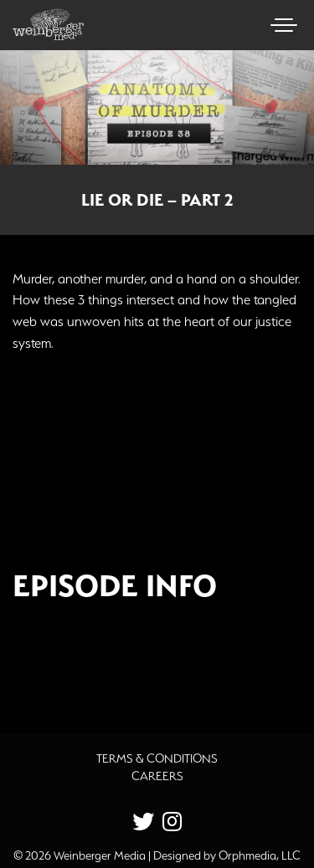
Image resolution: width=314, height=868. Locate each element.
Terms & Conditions (157, 758)
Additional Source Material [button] (122, 666)
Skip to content (57, 77)
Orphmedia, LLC (260, 855)
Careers (157, 776)
